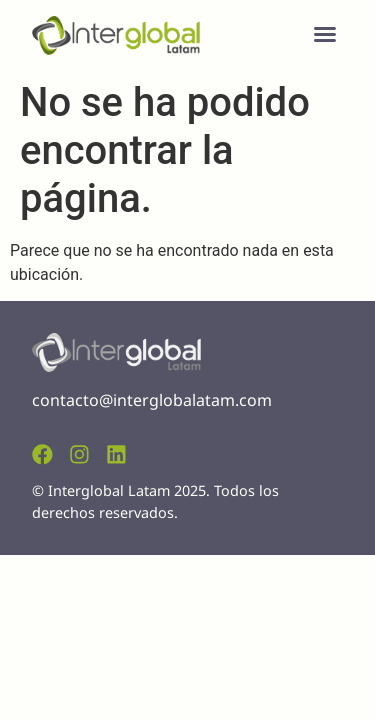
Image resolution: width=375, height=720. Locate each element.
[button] (325, 34)
